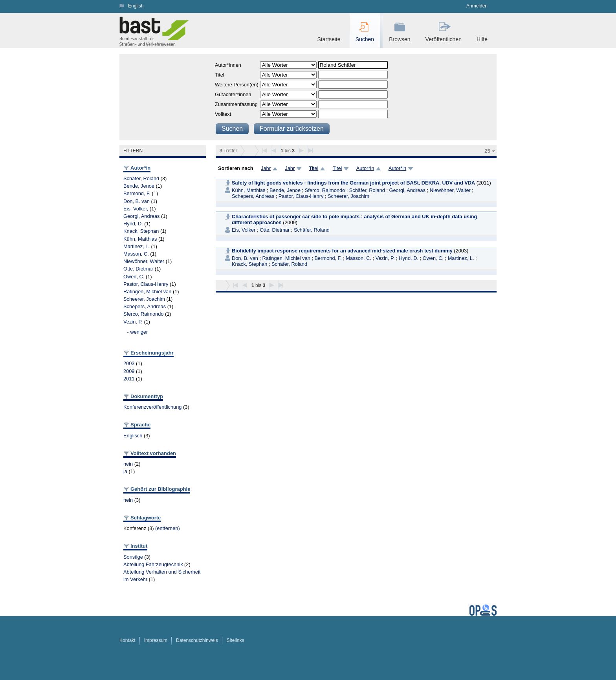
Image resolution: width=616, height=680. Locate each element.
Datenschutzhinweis (197, 640)
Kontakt (127, 640)
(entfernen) (168, 528)
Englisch (133, 436)
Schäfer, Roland (141, 178)
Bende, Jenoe (139, 186)
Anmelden (477, 6)
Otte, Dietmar (138, 269)
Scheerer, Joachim (144, 299)
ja (125, 471)
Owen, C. (134, 277)
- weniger (138, 332)
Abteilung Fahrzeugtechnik (153, 564)
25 (487, 151)
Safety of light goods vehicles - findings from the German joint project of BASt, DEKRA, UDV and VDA (353, 183)
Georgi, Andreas (141, 216)
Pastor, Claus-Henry (146, 284)
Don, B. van (137, 201)
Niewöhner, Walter (144, 261)
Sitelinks (236, 640)
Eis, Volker (244, 230)
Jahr (266, 168)
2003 (129, 363)
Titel (220, 75)
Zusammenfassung (236, 104)
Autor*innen (228, 65)
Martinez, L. (137, 246)
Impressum (156, 640)
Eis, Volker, (136, 209)
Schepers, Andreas (145, 306)
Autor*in (365, 168)
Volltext (223, 114)
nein (128, 464)
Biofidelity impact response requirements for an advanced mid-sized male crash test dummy (342, 251)
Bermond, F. (137, 193)
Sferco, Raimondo (143, 314)
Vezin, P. (133, 322)
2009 (129, 371)
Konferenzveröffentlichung (152, 407)
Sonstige (133, 557)
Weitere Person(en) (237, 85)
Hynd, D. (133, 224)
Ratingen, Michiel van (147, 292)
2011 (129, 379)
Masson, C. (136, 254)
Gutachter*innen (233, 94)
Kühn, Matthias (140, 239)
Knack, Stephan (141, 231)
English (136, 6)
